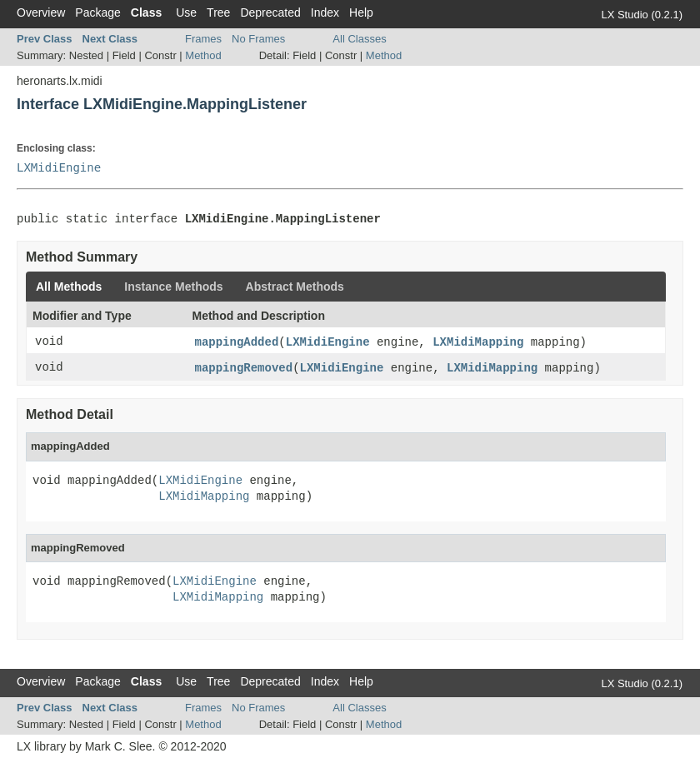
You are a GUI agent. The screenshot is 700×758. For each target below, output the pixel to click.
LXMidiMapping (478, 342)
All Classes (359, 39)
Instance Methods (173, 287)
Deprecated (270, 12)
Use (186, 12)
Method (203, 55)
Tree (218, 12)
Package (97, 12)
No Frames (258, 39)
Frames (203, 39)
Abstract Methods (295, 287)
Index (325, 12)
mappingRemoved (244, 368)
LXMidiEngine (59, 167)
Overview (41, 12)
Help (361, 12)
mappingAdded (237, 342)
